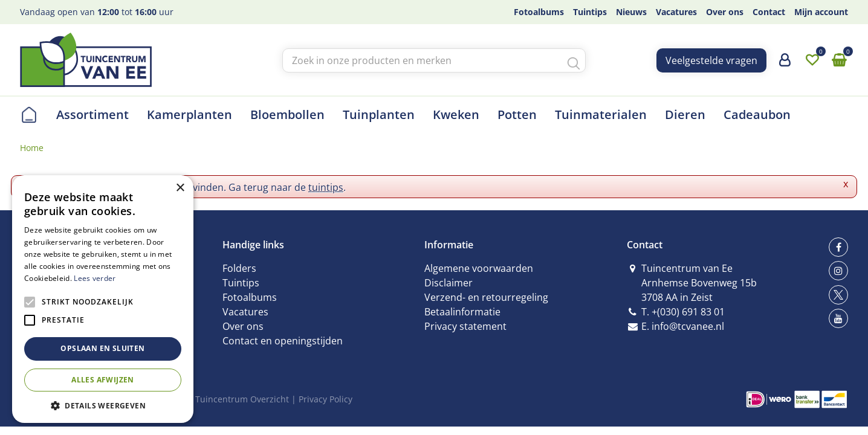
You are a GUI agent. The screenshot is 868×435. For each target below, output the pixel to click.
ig (838, 271)
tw (838, 295)
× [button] (180, 188)
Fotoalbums (250, 297)
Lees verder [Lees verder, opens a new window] (95, 278)
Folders (239, 268)
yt (838, 318)
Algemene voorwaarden (479, 268)
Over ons (243, 326)
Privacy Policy (325, 399)
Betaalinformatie (462, 312)
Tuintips (241, 283)
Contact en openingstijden (283, 341)
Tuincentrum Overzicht (242, 399)
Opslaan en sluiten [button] (102, 348)
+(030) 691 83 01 (688, 312)
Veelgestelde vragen (711, 60)
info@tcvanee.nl (688, 326)
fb (838, 247)
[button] (103, 405)
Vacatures (245, 312)
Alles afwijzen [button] (103, 380)
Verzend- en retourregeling (486, 297)
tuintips (326, 187)
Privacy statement (465, 326)
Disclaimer (449, 283)
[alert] (103, 299)
